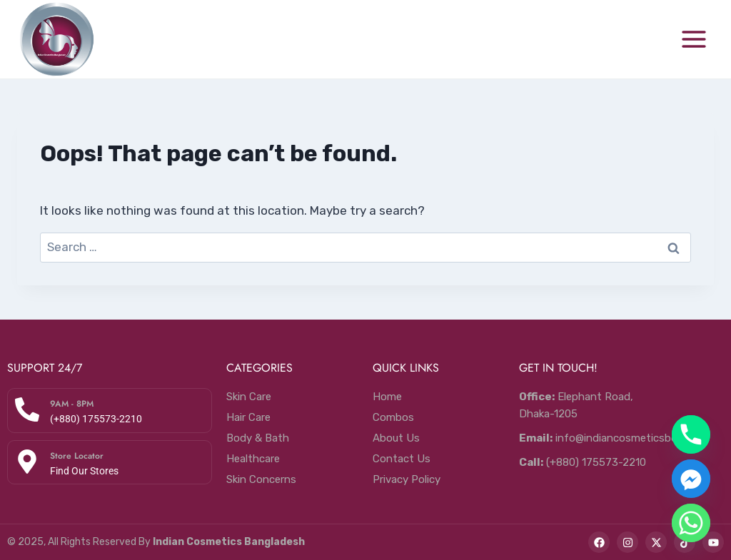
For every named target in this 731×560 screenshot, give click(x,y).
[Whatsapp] (691, 523)
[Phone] (691, 434)
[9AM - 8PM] (27, 409)
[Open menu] (694, 39)
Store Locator (77, 456)
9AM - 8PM (72, 404)
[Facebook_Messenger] (691, 479)
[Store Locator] (27, 462)
